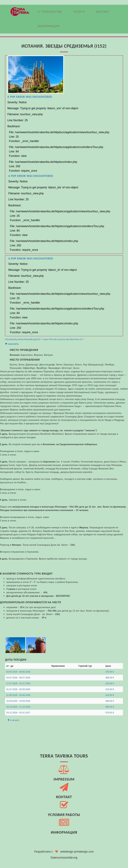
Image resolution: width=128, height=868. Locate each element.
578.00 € (110, 713)
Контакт (103, 12)
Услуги (79, 12)
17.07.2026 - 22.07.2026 (18, 683)
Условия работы (64, 815)
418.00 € (110, 683)
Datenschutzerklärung (64, 858)
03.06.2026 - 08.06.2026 (18, 672)
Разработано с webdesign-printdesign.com (64, 852)
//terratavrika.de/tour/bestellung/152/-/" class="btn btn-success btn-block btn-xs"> (64, 200)
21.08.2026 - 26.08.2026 (18, 695)
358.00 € (110, 707)
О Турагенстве (50, 12)
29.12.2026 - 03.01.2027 (18, 713)
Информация (49, 26)
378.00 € (110, 672)
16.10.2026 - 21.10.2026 (18, 707)
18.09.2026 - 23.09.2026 (18, 701)
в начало (13, 720)
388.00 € (110, 678)
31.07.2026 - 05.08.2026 (18, 689)
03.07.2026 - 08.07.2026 (18, 678)
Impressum (64, 779)
